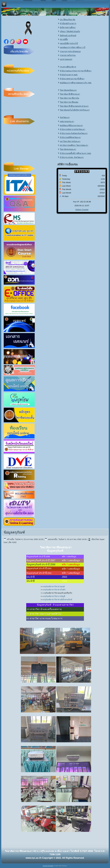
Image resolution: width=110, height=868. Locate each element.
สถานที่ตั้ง (64, 39)
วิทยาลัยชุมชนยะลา (68, 149)
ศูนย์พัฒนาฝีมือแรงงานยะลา (71, 125)
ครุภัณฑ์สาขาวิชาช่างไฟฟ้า (54, 590)
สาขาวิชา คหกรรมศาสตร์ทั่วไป (45, 614)
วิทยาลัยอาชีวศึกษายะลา (70, 94)
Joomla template (48, 866)
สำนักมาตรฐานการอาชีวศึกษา (72, 79)
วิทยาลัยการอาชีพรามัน (69, 98)
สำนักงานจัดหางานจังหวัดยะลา (72, 129)
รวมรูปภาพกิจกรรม (68, 55)
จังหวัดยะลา (65, 117)
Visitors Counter (82, 210)
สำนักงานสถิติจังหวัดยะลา (70, 137)
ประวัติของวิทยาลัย (68, 20)
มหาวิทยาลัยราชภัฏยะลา (70, 141)
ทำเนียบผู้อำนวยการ (68, 23)
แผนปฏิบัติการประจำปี (69, 43)
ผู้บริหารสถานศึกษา (68, 27)
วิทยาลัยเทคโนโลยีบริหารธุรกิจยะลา (75, 110)
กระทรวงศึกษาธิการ (68, 67)
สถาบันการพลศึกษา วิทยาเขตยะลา (74, 145)
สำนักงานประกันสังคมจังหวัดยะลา (74, 133)
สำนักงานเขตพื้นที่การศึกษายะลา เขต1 (75, 153)
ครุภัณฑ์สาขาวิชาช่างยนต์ (54, 587)
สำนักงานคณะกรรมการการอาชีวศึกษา (76, 71)
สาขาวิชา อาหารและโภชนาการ (46, 618)
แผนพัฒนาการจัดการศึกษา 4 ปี (72, 47)
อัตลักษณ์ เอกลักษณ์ (68, 36)
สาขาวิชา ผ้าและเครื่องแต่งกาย (46, 609)
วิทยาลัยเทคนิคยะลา (68, 90)
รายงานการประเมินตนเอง (70, 51)
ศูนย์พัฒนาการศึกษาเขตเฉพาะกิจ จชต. (76, 83)
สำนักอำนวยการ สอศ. (69, 75)
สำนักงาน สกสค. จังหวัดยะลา (72, 157)
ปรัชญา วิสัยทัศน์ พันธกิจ (70, 31)
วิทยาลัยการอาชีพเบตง (69, 102)
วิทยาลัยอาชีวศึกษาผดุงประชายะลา (74, 106)
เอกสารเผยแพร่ (66, 59)
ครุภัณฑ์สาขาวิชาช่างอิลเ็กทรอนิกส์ (58, 600)
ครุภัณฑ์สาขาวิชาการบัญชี (54, 596)
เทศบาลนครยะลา (67, 121)
